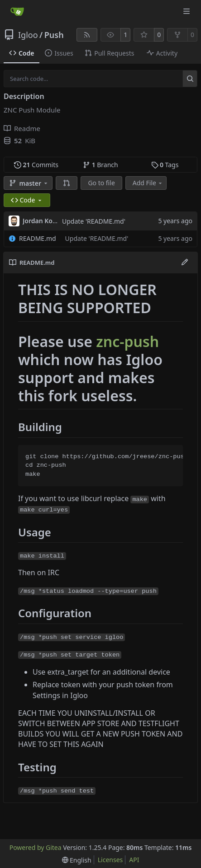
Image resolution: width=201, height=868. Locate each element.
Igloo (28, 35)
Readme (22, 128)
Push (54, 35)
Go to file (101, 183)
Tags (165, 165)
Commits (36, 165)
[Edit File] (185, 263)
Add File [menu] (148, 183)
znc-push (127, 341)
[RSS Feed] (87, 35)
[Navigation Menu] (187, 11)
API (134, 860)
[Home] (17, 11)
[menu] (77, 860)
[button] (67, 183)
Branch (100, 165)
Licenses (110, 860)
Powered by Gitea (36, 847)
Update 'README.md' (94, 221)
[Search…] (190, 79)
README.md (38, 238)
